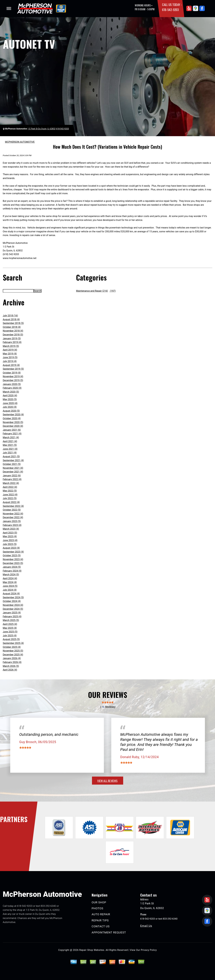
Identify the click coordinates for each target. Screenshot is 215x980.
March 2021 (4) (11, 437)
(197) (112, 291)
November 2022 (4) (13, 514)
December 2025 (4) (13, 655)
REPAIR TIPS (100, 920)
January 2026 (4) (12, 658)
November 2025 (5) (13, 651)
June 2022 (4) (10, 495)
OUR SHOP (99, 902)
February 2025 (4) (12, 616)
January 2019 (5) (12, 338)
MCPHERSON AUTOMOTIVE (20, 142)
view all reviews (107, 781)
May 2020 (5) (10, 399)
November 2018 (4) (13, 331)
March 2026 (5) (11, 666)
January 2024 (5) (12, 567)
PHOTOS (97, 908)
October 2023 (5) (12, 555)
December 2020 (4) (13, 426)
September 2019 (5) (13, 369)
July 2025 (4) (10, 636)
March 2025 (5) (11, 620)
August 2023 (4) (11, 548)
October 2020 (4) (12, 418)
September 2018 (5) (13, 323)
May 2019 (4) (10, 354)
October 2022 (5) (12, 510)
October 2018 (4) (12, 327)
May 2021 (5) (10, 445)
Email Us (146, 926)
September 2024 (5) (13, 597)
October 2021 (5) (12, 464)
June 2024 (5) (10, 586)
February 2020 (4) (12, 388)
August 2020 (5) (11, 411)
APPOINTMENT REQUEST (109, 932)
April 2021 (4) (10, 441)
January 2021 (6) (12, 430)
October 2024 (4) (12, 601)
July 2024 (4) (10, 590)
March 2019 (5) (11, 346)
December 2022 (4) (13, 517)
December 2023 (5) (13, 563)
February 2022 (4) (12, 479)
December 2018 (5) (13, 335)
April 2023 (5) (10, 533)
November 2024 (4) (13, 605)
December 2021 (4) (13, 472)
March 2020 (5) (11, 392)
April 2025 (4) (10, 624)
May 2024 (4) (10, 582)
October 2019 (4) (12, 373)
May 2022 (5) (10, 491)
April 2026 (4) (10, 670)
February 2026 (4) (12, 662)
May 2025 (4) (10, 628)
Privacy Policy (149, 950)
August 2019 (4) (11, 365)
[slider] (108, 702)
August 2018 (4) (11, 319)
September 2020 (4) (13, 415)
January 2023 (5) (12, 521)
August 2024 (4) (11, 594)
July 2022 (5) (10, 498)
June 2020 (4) (10, 403)
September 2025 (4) (13, 643)
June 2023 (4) (10, 540)
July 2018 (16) (10, 316)
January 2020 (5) (12, 384)
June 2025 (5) (10, 632)
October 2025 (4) (12, 647)
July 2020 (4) (10, 407)
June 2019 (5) (10, 357)
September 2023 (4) (13, 552)
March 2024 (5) (11, 575)
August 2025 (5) (11, 639)
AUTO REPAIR (101, 914)
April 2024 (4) (10, 578)
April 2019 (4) (10, 350)
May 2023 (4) (10, 536)
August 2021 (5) (11, 457)
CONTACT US (101, 926)
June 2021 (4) (10, 449)
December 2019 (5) (13, 380)
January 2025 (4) (12, 613)
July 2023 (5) (10, 544)
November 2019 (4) (13, 376)
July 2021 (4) (10, 453)
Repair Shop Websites (92, 950)
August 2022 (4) (11, 502)
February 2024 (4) (12, 571)
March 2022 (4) (11, 483)
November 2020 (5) (13, 422)
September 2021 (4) (13, 460)
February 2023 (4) (12, 525)
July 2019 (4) (10, 361)
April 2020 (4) (10, 395)
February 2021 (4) (12, 434)
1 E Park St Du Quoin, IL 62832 (42, 129)
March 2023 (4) (11, 529)
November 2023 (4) (13, 559)
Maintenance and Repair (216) (92, 291)
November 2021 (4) (13, 468)
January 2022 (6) (12, 476)
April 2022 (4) (10, 487)
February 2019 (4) (12, 342)
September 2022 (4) (13, 506)
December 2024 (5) (13, 609)
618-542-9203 (170, 10)
